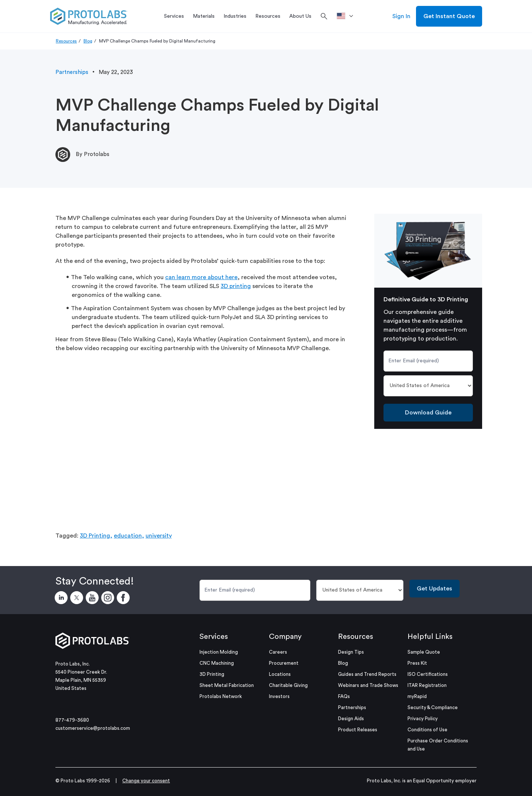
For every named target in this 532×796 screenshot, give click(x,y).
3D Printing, (96, 536)
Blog (88, 41)
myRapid (417, 696)
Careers (278, 652)
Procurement (284, 663)
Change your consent (146, 781)
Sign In (401, 16)
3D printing (236, 286)
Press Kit (417, 663)
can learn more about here (201, 277)
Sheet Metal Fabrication (227, 685)
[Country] (428, 386)
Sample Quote (424, 652)
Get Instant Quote (449, 16)
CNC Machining (217, 663)
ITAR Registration (427, 685)
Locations (280, 674)
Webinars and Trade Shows (368, 685)
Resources (66, 41)
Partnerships (72, 72)
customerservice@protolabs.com (93, 728)
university (159, 536)
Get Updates (434, 589)
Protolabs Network (221, 696)
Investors (279, 696)
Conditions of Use (427, 730)
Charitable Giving (288, 685)
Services (214, 637)
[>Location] (347, 16)
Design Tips (351, 652)
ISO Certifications (428, 674)
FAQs (344, 696)
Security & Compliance (433, 707)
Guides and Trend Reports (367, 674)
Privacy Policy (423, 719)
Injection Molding (219, 652)
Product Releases (358, 730)
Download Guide (428, 413)
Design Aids (351, 719)
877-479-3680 (72, 720)
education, (129, 536)
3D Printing (212, 674)
